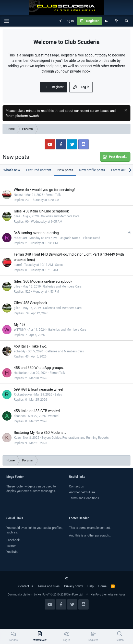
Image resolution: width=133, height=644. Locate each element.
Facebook (13, 540)
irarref (18, 265)
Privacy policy (73, 586)
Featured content (39, 170)
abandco (20, 416)
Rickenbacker (23, 395)
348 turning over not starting (36, 233)
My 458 (20, 325)
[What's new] (117, 21)
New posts (65, 170)
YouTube (12, 552)
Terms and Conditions (84, 498)
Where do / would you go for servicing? (45, 190)
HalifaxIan (21, 373)
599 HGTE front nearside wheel (38, 389)
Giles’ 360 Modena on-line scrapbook (43, 281)
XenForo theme (100, 595)
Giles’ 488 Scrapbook (31, 303)
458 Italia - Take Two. (31, 346)
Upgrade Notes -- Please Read (80, 238)
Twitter (11, 546)
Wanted (53, 416)
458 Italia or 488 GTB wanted (37, 411)
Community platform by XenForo (45, 595)
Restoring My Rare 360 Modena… (40, 433)
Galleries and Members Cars (60, 216)
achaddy (20, 351)
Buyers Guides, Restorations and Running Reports (75, 438)
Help (90, 586)
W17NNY (20, 330)
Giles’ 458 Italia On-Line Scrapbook (41, 211)
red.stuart (20, 238)
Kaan (17, 438)
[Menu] (7, 21)
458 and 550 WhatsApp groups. (39, 368)
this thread (56, 111)
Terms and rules (49, 586)
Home (102, 586)
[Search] (127, 21)
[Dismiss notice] (125, 111)
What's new (12, 170)
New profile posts (92, 170)
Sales (59, 265)
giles (17, 216)
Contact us (77, 486)
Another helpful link (82, 492)
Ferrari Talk (53, 195)
